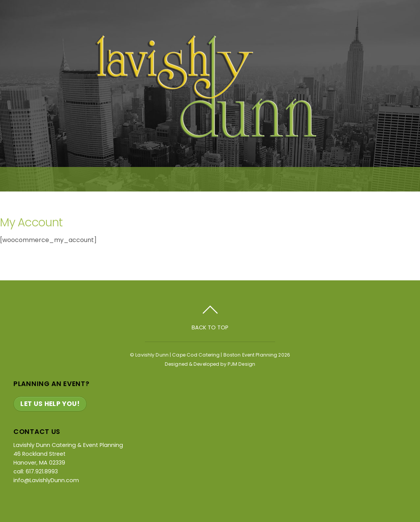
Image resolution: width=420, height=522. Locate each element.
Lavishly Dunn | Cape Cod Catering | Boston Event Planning (206, 355)
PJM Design (241, 364)
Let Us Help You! (50, 404)
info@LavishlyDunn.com (46, 480)
